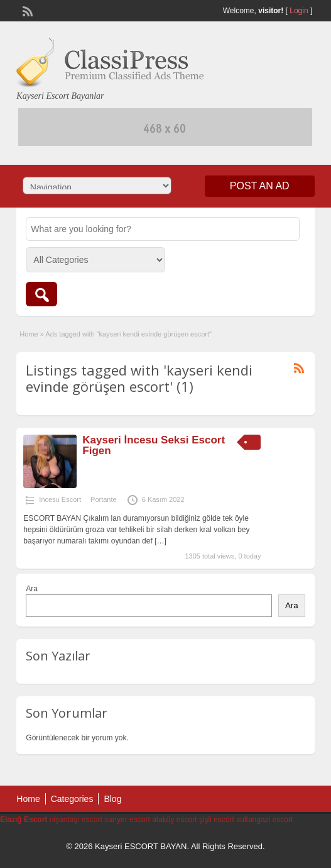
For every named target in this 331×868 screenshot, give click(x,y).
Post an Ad (260, 186)
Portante (104, 499)
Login (299, 11)
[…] (160, 541)
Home (29, 334)
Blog (112, 799)
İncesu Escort (60, 499)
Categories (72, 799)
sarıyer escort (127, 820)
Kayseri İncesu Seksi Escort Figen (154, 445)
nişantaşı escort (76, 820)
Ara (32, 589)
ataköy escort (174, 820)
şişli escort (217, 820)
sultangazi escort (264, 820)
